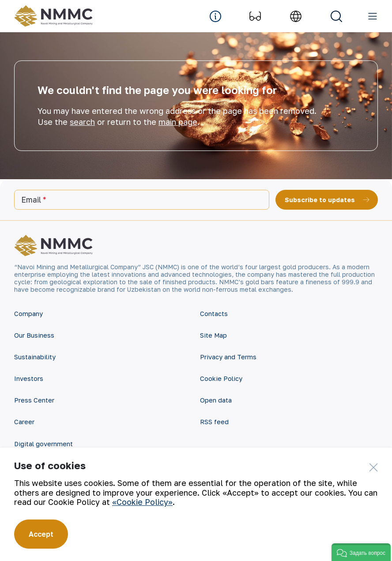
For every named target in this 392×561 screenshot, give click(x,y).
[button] (361, 552)
